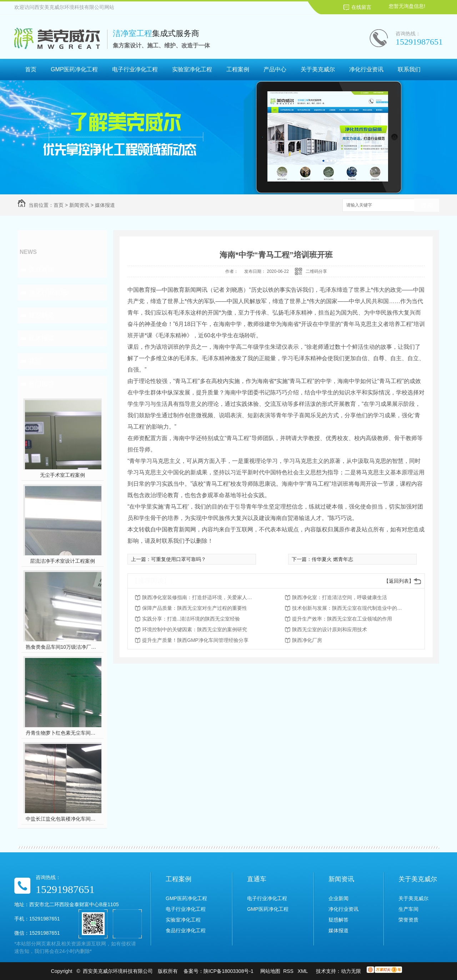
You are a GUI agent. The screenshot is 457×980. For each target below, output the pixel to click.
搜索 (427, 206)
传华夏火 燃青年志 (332, 559)
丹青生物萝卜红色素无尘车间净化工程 (63, 733)
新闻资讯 (79, 205)
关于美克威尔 (318, 69)
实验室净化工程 (192, 69)
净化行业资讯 (366, 69)
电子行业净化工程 (135, 69)
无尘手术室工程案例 (62, 475)
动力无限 (351, 971)
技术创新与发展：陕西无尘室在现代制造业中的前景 (349, 608)
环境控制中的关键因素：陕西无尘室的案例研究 (195, 629)
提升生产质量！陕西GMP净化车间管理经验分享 (195, 640)
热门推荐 (41, 384)
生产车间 (408, 909)
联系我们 (409, 69)
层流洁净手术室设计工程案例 (62, 561)
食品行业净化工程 (186, 930)
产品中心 (275, 69)
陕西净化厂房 (307, 640)
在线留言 (361, 7)
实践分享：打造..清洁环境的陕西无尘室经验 (191, 619)
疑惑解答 (41, 315)
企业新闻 (41, 270)
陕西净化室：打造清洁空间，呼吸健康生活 (340, 597)
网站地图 (270, 971)
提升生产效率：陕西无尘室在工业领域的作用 (342, 619)
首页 (31, 69)
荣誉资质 (408, 920)
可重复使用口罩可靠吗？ (179, 559)
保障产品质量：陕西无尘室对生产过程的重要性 (195, 608)
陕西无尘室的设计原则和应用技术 (330, 629)
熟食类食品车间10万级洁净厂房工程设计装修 (63, 647)
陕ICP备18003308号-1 (228, 971)
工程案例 (238, 69)
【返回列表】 (399, 581)
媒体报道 (105, 205)
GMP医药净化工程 (74, 69)
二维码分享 (316, 271)
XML (303, 971)
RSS (289, 971)
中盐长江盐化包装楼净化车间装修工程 (63, 819)
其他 (35, 361)
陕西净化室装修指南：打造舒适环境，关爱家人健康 (199, 597)
